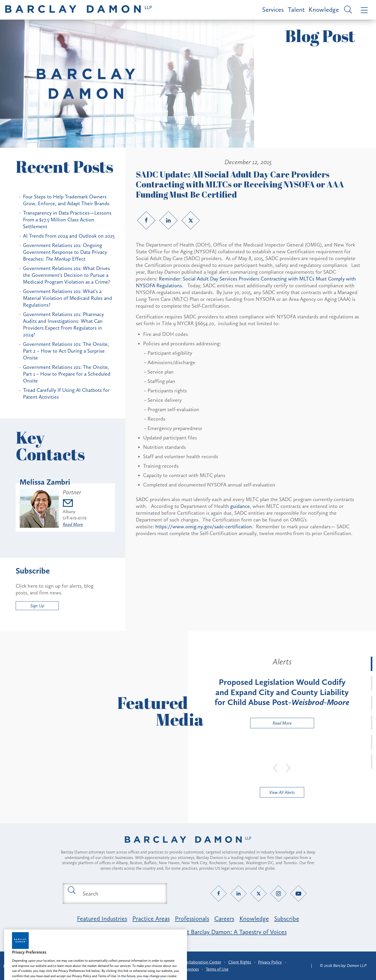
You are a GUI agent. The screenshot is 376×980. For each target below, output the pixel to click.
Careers (224, 918)
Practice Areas (151, 918)
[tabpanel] (282, 692)
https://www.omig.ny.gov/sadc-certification (204, 526)
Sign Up (37, 606)
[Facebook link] (146, 220)
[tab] (372, 664)
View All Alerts (282, 792)
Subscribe (287, 918)
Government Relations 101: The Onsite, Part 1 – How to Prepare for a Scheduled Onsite (67, 374)
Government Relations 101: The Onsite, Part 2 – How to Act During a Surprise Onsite (66, 351)
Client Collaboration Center (197, 962)
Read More (73, 524)
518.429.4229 (75, 518)
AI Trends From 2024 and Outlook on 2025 (69, 236)
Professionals (192, 918)
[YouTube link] (299, 894)
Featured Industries (102, 918)
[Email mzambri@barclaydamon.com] (75, 504)
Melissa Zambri (45, 482)
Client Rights (240, 962)
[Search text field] (121, 893)
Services (273, 10)
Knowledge (324, 10)
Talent (296, 10)
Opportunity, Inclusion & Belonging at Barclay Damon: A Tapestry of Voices (188, 932)
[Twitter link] (191, 220)
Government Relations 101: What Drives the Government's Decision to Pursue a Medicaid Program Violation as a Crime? (66, 275)
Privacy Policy (270, 962)
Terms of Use (217, 969)
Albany (69, 512)
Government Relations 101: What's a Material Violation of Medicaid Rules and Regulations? (67, 298)
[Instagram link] (278, 894)
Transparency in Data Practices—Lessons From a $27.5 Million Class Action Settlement (67, 220)
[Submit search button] (71, 890)
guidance (240, 506)
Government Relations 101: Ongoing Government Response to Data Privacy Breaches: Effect (65, 252)
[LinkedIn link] (168, 220)
